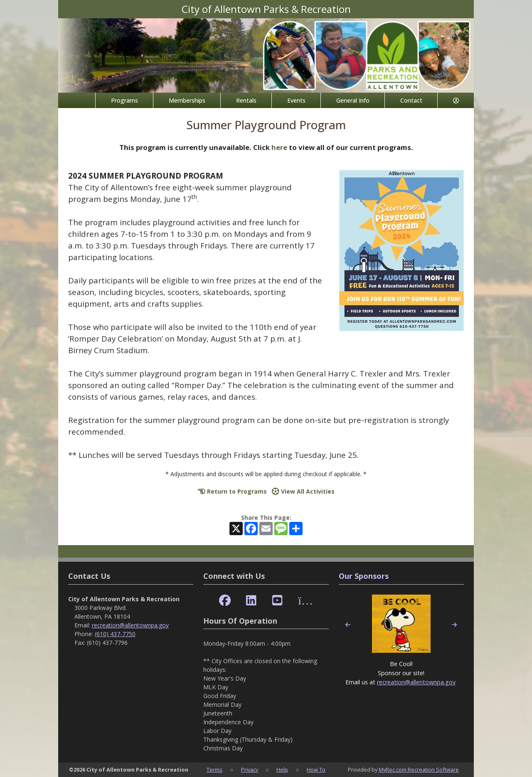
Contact (411, 100)
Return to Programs (232, 491)
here (279, 147)
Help (282, 770)
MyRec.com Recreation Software (419, 770)
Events (296, 100)
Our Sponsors (364, 576)
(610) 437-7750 (115, 634)
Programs (124, 100)
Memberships (187, 100)
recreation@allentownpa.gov (130, 625)
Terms (214, 770)
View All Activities (303, 491)
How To (316, 770)
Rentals (246, 100)
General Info (353, 100)
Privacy (250, 770)
